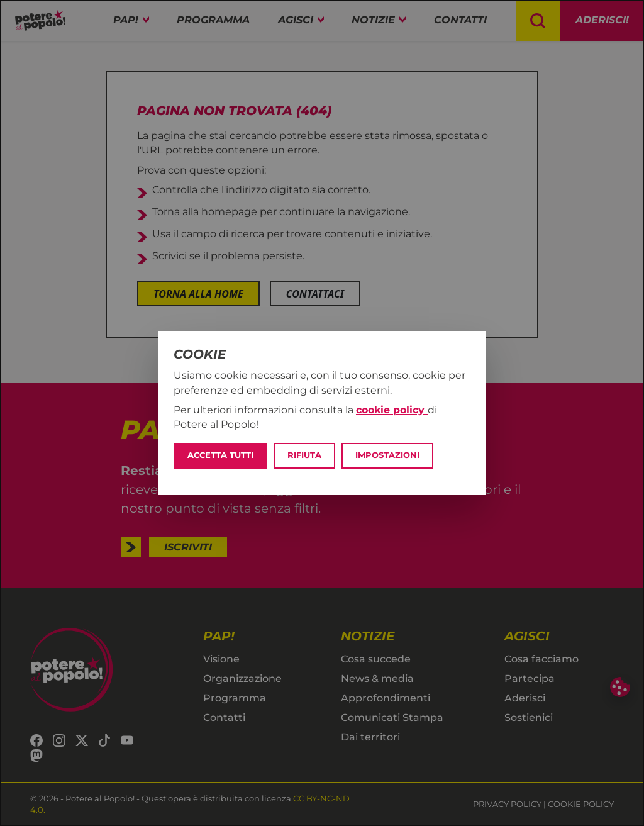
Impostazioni (387, 455)
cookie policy (392, 410)
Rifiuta (304, 455)
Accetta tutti (220, 455)
